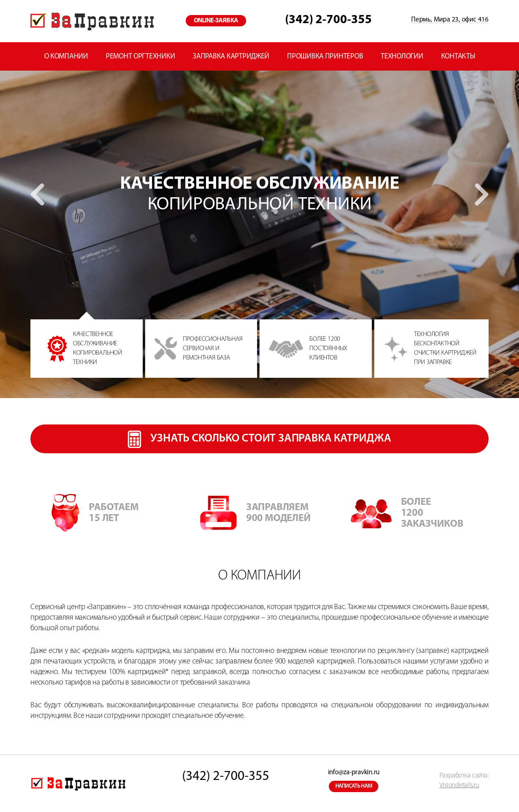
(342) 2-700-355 (328, 20)
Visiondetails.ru (459, 785)
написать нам (354, 786)
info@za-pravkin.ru (354, 772)
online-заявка (216, 21)
